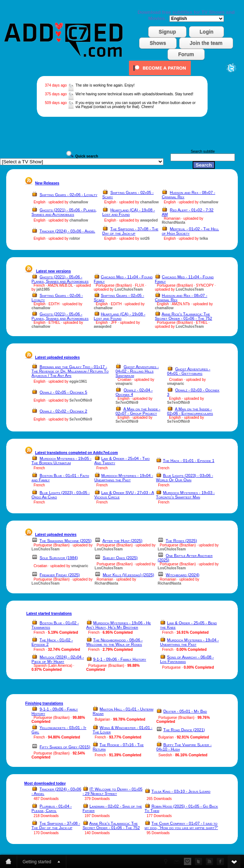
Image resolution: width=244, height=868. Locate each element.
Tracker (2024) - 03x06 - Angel (68, 231)
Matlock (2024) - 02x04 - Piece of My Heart (58, 659)
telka (204, 238)
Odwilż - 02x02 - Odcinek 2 (64, 411)
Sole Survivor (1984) (59, 558)
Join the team (206, 43)
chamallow (79, 202)
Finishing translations (44, 703)
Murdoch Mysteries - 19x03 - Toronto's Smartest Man (185, 495)
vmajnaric (124, 384)
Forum (186, 54)
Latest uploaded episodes (57, 357)
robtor (75, 238)
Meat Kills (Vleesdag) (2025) (128, 575)
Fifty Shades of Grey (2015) (65, 747)
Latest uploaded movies (56, 535)
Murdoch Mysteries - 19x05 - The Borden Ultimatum (62, 461)
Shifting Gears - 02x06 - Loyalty (69, 195)
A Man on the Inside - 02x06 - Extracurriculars (190, 411)
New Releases (47, 183)
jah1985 (43, 289)
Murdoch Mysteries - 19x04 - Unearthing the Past (124, 478)
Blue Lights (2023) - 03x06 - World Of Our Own (184, 478)
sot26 (145, 238)
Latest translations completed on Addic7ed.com (76, 453)
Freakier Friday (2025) (60, 575)
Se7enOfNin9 (81, 400)
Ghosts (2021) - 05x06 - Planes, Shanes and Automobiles (64, 212)
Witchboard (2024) (182, 575)
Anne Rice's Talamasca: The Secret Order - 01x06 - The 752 (183, 316)
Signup (167, 32)
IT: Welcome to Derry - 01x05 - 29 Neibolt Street (113, 791)
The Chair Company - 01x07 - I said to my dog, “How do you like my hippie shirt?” (181, 825)
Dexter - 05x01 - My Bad (185, 711)
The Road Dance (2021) (184, 730)
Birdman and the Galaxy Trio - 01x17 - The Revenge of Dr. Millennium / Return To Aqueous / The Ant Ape (70, 371)
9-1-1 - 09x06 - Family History (120, 659)
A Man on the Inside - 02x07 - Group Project (138, 411)
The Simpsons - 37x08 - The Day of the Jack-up (130, 231)
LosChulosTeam (129, 289)
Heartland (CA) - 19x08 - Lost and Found (129, 212)
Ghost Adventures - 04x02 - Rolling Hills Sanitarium (137, 371)
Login (206, 32)
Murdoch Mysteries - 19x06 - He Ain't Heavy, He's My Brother (119, 625)
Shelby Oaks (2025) (120, 558)
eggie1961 (78, 381)
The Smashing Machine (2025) (66, 541)
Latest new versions (54, 271)
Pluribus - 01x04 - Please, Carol (52, 808)
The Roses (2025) (181, 541)
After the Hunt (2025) (122, 541)
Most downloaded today (45, 783)
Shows (158, 43)
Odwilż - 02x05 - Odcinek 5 (64, 392)
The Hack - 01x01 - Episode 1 (188, 461)
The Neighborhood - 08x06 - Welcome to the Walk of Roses (115, 642)
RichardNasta (173, 222)
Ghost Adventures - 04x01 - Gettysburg (189, 371)
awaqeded (149, 220)
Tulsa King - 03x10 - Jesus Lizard (181, 791)
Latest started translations (49, 614)
